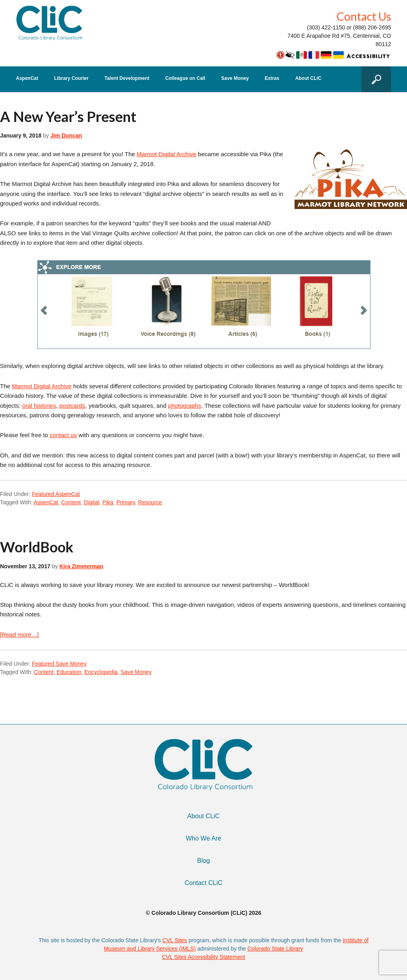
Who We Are (203, 838)
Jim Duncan (66, 136)
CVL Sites (175, 940)
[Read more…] (19, 634)
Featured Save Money (59, 664)
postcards (72, 406)
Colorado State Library (275, 949)
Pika (108, 502)
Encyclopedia (101, 672)
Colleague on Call (185, 78)
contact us (63, 435)
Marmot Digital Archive (167, 154)
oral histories (39, 406)
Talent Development (127, 78)
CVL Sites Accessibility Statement (204, 957)
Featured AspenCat (56, 494)
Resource (150, 502)
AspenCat (27, 78)
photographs (185, 406)
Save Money (235, 78)
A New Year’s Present (68, 116)
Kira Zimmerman (81, 566)
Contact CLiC (203, 883)
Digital (92, 502)
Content (71, 502)
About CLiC (308, 78)
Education (69, 672)
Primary (126, 502)
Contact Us (364, 16)
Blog (203, 861)
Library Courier (71, 78)
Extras (272, 78)
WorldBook (37, 547)
